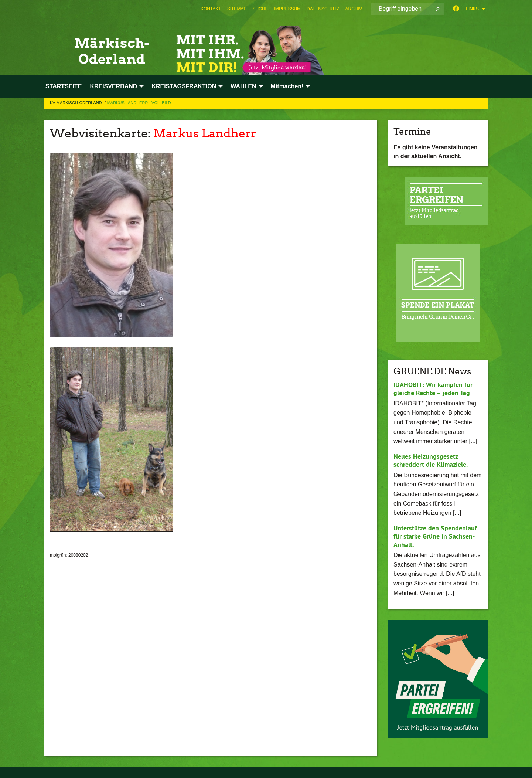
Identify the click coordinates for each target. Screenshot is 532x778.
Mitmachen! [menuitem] (287, 86)
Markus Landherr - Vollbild (139, 103)
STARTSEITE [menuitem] (64, 86)
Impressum (287, 9)
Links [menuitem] (472, 9)
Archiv (354, 9)
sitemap (237, 9)
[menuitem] (211, 9)
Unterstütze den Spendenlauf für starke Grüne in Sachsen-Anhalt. (435, 536)
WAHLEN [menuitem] (243, 86)
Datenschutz (323, 9)
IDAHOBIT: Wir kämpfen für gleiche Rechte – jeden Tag (433, 389)
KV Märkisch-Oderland (76, 103)
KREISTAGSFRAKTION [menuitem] (184, 86)
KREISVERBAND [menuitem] (113, 86)
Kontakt (211, 9)
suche (260, 9)
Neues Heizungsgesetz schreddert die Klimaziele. (431, 461)
